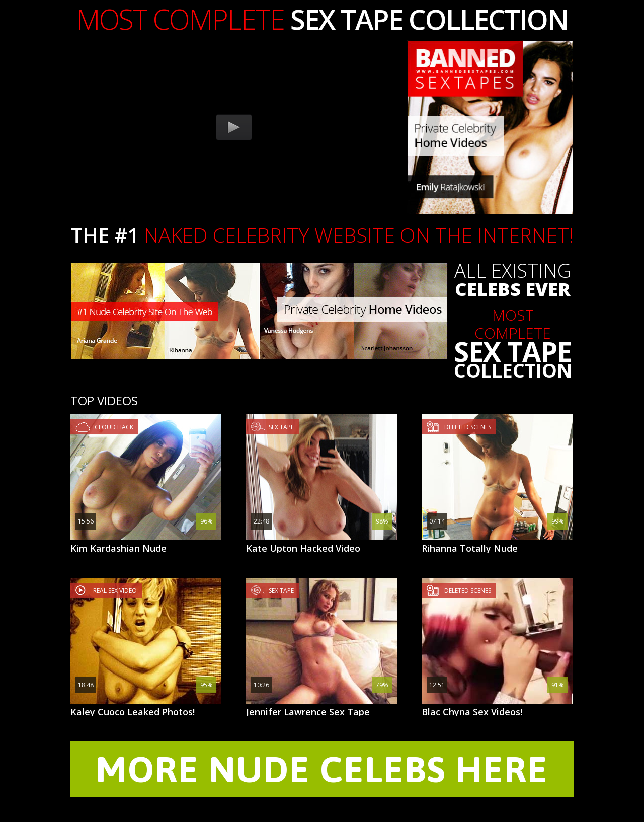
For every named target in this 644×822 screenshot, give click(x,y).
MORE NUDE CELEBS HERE (322, 769)
